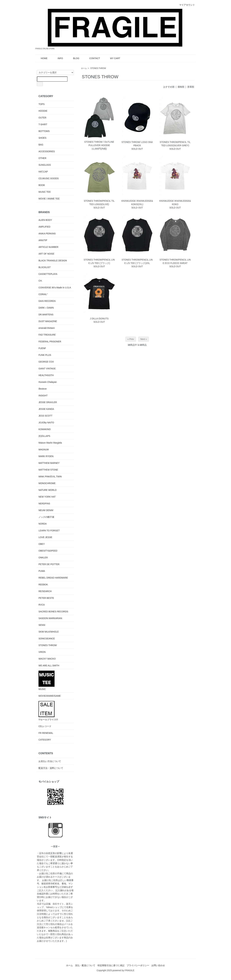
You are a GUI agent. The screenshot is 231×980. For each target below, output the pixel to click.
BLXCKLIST (45, 267)
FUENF (42, 348)
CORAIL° (43, 294)
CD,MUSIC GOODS (49, 178)
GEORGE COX (46, 362)
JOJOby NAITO (46, 423)
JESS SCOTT (45, 416)
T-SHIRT (43, 124)
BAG (41, 145)
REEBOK (43, 584)
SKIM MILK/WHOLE (49, 632)
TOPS (42, 104)
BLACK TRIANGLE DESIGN (53, 261)
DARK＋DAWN (46, 308)
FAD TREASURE (47, 335)
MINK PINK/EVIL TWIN (50, 477)
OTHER (42, 158)
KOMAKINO (45, 429)
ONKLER (43, 557)
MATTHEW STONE (48, 470)
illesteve (43, 389)
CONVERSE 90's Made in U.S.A (55, 288)
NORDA (43, 524)
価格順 (181, 87)
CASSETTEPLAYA (48, 274)
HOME (42, 58)
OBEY (42, 544)
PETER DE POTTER (49, 564)
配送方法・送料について (51, 768)
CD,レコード (45, 726)
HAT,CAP (43, 172)
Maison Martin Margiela (50, 443)
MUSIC (47, 681)
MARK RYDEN (46, 456)
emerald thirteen (47, 328)
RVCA (42, 605)
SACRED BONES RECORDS (53, 611)
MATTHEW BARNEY (49, 463)
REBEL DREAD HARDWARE (53, 578)
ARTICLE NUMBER (48, 247)
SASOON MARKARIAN (50, 618)
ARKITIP (43, 240)
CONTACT (92, 58)
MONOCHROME (47, 483)
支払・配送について (85, 965)
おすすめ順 (169, 87)
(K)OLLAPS (44, 436)
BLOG (74, 58)
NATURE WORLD (48, 490)
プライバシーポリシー (138, 965)
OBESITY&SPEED (48, 551)
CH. (40, 281)
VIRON (42, 652)
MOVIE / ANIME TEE (49, 199)
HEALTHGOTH (46, 375)
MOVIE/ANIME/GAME (50, 696)
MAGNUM (44, 450)
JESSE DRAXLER (48, 402)
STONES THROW (98, 68)
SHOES (42, 138)
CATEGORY (45, 740)
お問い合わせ (158, 965)
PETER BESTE (46, 598)
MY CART (113, 58)
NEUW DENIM (46, 510)
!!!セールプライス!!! (48, 711)
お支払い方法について (50, 761)
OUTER (42, 118)
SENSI (42, 625)
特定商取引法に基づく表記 (111, 965)
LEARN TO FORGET (49, 530)
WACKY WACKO (47, 659)
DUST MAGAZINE (48, 321)
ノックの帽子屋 (46, 517)
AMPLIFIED (44, 227)
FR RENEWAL (46, 733)
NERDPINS (44, 503)
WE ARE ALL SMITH (49, 665)
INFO (58, 58)
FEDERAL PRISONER (50, 342)
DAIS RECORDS (47, 301)
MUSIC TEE (45, 192)
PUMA (42, 571)
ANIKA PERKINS (47, 234)
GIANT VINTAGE (47, 369)
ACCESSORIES (47, 151)
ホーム (84, 68)
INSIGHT (43, 396)
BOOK (42, 185)
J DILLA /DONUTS (99, 319)
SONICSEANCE (47, 638)
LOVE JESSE (45, 537)
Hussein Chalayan (48, 382)
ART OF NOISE (46, 254)
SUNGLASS (45, 165)
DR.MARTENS (46, 315)
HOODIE (43, 111)
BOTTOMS (44, 131)
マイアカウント (185, 5)
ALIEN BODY (45, 220)
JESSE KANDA (46, 409)
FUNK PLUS (45, 355)
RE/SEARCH (45, 591)
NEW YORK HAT (47, 497)
